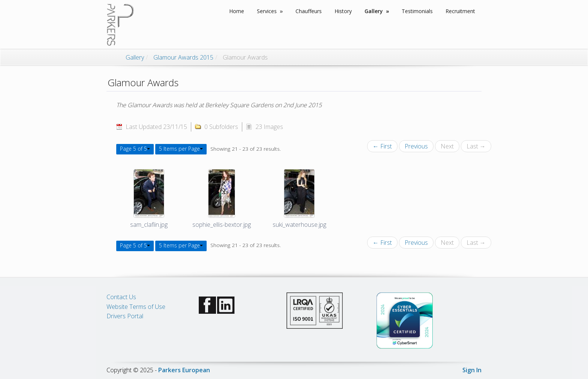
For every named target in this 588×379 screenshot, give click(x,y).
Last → (476, 146)
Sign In (472, 370)
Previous (416, 146)
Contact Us (121, 297)
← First (382, 146)
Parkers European (184, 370)
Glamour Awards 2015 (183, 57)
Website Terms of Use (136, 307)
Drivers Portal (125, 316)
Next (447, 146)
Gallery (135, 57)
